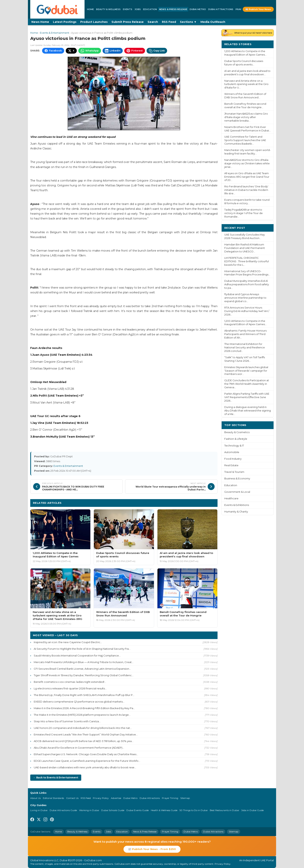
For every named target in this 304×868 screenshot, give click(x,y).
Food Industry (233, 459)
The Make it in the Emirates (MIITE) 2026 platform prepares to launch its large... (82, 715)
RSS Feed (169, 22)
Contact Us (72, 798)
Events (128, 9)
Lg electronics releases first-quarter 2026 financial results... (70, 688)
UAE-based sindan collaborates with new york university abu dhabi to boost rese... (85, 767)
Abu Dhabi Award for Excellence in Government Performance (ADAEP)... (79, 748)
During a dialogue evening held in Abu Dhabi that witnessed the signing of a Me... (248, 411)
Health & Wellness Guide (164, 810)
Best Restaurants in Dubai (224, 810)
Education (150, 9)
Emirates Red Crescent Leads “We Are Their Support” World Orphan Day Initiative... (86, 734)
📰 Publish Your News (258, 9)
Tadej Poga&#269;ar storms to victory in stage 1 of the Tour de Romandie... (244, 213)
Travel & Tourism (234, 472)
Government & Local (237, 492)
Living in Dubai (39, 810)
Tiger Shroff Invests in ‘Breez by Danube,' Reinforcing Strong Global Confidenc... (84, 675)
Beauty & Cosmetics (237, 432)
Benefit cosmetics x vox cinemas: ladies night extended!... (70, 682)
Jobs (138, 9)
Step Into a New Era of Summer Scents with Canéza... (67, 721)
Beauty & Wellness (108, 9)
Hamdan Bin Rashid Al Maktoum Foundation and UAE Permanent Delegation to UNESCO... (245, 248)
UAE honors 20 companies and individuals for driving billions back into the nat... (83, 728)
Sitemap (185, 798)
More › (266, 44)
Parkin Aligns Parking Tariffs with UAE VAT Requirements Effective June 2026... (247, 397)
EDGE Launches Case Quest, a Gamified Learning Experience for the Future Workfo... (87, 761)
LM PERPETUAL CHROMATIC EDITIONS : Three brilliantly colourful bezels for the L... (247, 261)
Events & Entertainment (55, 33)
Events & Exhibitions (237, 505)
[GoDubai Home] (57, 9)
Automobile (232, 452)
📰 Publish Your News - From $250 (152, 849)
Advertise (116, 798)
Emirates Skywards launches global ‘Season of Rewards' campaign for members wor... (246, 371)
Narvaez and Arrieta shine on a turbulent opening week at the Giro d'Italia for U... (246, 84)
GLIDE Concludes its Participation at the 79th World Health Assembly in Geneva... (247, 384)
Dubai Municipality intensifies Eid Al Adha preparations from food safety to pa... (247, 284)
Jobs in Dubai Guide (252, 810)
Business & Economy (237, 479)
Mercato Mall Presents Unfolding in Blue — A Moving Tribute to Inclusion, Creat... (84, 662)
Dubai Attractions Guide (63, 810)
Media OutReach (213, 22)
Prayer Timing (170, 798)
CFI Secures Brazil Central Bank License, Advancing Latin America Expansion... (82, 669)
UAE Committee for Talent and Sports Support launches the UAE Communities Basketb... (245, 140)
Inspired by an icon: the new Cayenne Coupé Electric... (68, 642)
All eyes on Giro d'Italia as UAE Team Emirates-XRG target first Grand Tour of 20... (247, 177)
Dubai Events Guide (138, 810)
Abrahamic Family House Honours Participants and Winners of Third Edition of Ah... (245, 334)
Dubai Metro (198, 9)
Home (90, 9)
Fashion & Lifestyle (236, 439)
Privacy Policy (101, 798)
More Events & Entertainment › (193, 503)
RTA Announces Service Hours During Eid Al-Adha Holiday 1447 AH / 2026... (247, 311)
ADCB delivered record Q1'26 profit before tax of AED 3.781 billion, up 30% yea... (84, 741)
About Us (35, 798)
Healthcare (231, 498)
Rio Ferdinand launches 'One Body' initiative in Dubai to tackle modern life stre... (246, 190)
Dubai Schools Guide (113, 810)
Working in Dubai (89, 810)
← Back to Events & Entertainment (56, 778)
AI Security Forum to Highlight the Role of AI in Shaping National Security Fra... (82, 649)
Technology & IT (234, 446)
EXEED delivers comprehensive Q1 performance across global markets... (79, 702)
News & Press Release (173, 9)
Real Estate (231, 465)
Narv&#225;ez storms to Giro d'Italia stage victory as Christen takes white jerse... (247, 163)
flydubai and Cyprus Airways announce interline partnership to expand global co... (245, 298)
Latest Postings (65, 22)
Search (153, 22)
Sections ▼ (188, 22)
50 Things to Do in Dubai (194, 810)
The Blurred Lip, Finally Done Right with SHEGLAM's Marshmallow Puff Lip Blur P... (84, 695)
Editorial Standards (53, 798)
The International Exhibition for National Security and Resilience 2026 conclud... (245, 347)
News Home (40, 22)
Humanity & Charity (236, 512)
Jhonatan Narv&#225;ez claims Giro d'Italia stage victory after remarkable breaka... (246, 117)
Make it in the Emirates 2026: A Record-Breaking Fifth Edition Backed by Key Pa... (84, 708)
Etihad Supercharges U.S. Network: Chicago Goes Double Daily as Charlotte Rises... (86, 754)
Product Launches (94, 22)
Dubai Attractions (221, 9)
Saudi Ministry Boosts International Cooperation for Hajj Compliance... (77, 655)
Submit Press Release (128, 22)
